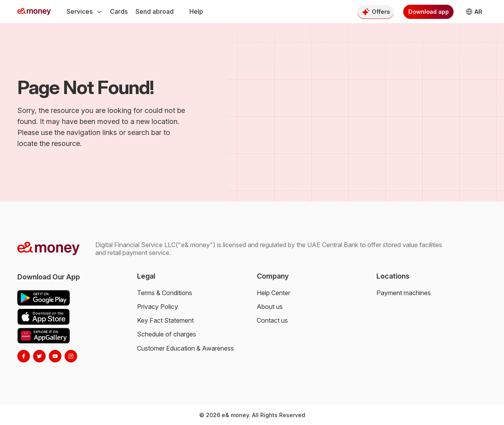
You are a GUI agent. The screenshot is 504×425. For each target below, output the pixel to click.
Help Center (273, 293)
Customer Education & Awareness (185, 348)
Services (84, 12)
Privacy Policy (157, 307)
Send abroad (155, 12)
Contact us (272, 320)
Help (196, 12)
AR (470, 12)
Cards (119, 12)
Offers (381, 12)
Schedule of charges (167, 334)
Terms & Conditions (165, 293)
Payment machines (404, 293)
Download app (429, 12)
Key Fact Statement (165, 320)
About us (270, 307)
